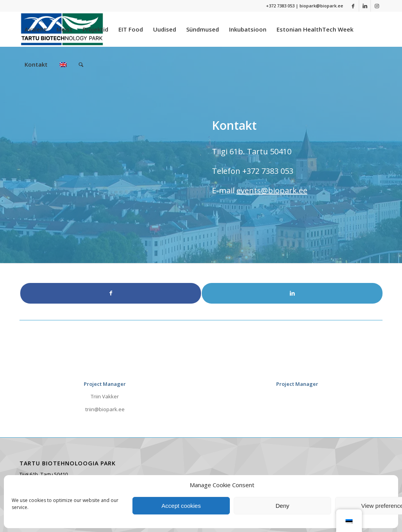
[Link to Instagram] (377, 6)
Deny (282, 506)
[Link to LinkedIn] (365, 6)
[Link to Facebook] (353, 6)
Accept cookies (181, 506)
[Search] (81, 64)
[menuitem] (35, 29)
